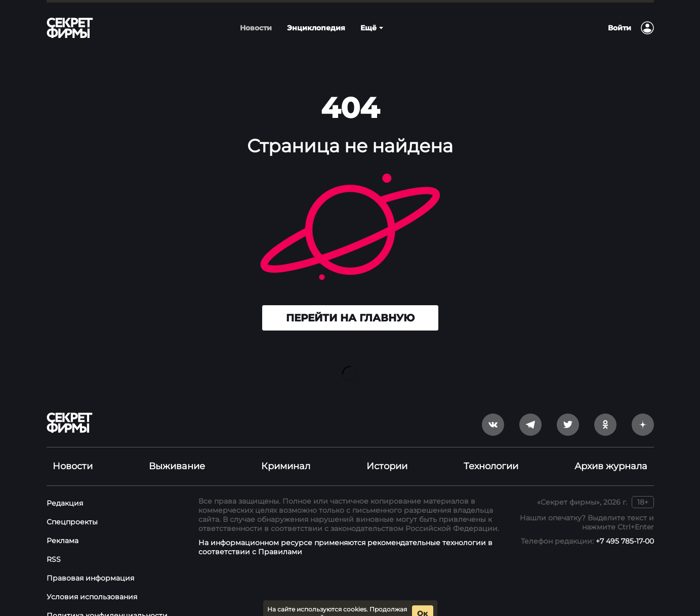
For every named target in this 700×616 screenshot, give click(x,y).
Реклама (63, 524)
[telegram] (530, 408)
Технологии (491, 450)
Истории (387, 450)
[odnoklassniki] (605, 408)
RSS (54, 543)
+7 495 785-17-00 (625, 525)
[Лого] (70, 28)
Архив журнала (611, 450)
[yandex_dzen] (643, 408)
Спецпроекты (72, 506)
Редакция (65, 487)
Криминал (286, 450)
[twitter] (568, 408)
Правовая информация (90, 562)
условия (392, 602)
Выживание (177, 450)
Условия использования (92, 581)
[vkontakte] (493, 408)
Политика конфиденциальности (107, 599)
